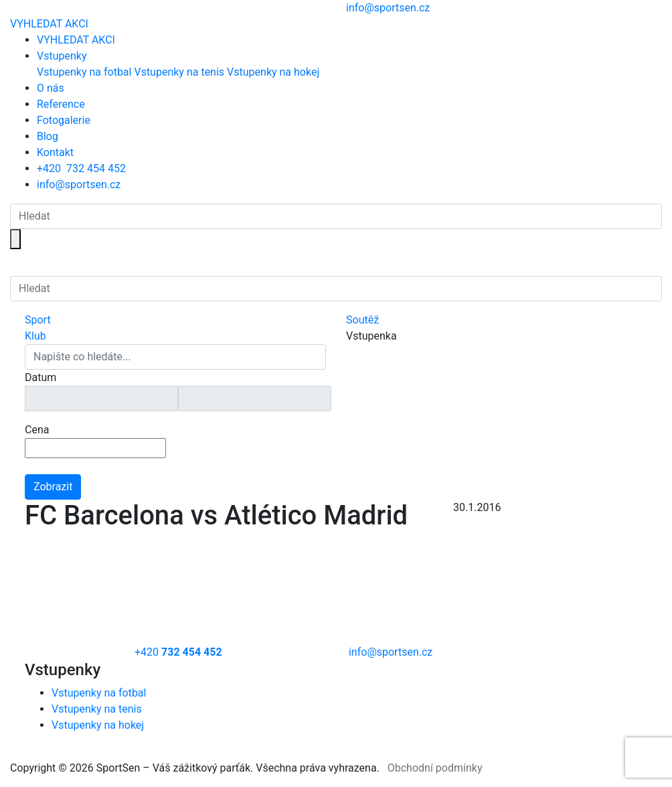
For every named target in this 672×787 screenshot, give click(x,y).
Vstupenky (62, 56)
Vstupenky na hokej (273, 72)
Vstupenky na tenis (179, 72)
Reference (61, 104)
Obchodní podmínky (435, 768)
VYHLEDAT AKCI (49, 24)
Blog (48, 136)
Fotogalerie (64, 120)
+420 (81, 168)
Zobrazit (53, 487)
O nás (51, 88)
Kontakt (55, 152)
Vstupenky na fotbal (84, 72)
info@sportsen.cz (79, 185)
